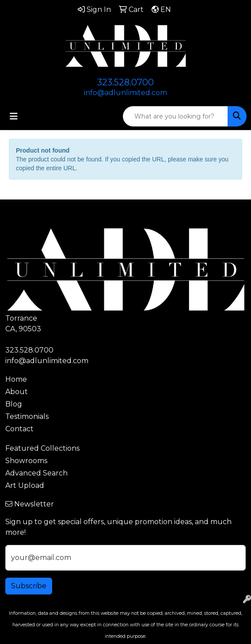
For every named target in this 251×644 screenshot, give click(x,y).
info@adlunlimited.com (125, 93)
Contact (19, 429)
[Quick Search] (175, 116)
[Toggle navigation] (14, 116)
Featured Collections (42, 448)
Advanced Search (36, 473)
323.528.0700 (125, 82)
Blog (14, 404)
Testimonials (27, 416)
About (17, 392)
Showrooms (26, 461)
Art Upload (25, 485)
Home (16, 379)
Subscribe (29, 586)
